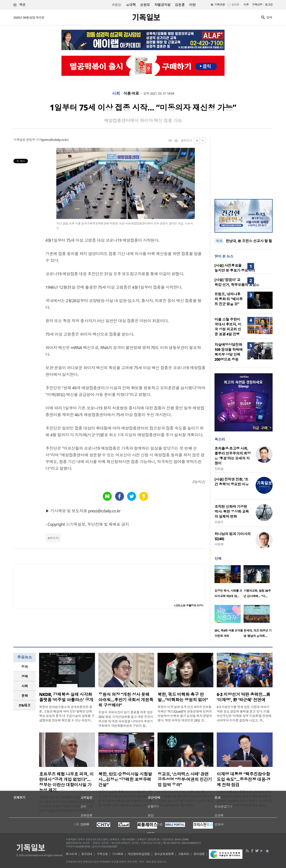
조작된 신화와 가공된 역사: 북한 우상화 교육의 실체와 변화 (232, 511)
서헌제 (219, 544)
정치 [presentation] (25, 667)
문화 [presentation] (25, 696)
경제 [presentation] (25, 676)
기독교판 (220, 5)
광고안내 (87, 854)
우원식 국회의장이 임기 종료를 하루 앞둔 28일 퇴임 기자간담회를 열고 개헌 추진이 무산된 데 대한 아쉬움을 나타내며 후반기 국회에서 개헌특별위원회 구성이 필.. (126, 719)
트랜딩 (116, 5)
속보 (219, 241)
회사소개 (71, 854)
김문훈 (180, 5)
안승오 (219, 522)
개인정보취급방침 (139, 854)
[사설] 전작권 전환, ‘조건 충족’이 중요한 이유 (232, 482)
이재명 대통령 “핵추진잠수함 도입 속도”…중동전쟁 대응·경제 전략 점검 (244, 779)
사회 (116, 93)
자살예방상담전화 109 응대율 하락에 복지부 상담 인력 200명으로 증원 (229, 352)
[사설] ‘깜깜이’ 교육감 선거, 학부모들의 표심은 (237, 282)
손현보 (145, 5)
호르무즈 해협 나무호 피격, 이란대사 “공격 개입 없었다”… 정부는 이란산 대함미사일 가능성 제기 (66, 782)
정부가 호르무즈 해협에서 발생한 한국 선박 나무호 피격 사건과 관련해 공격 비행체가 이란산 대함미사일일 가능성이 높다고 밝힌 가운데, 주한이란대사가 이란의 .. (67, 804)
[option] (229, 583)
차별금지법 (162, 5)
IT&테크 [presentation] (25, 705)
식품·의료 (131, 93)
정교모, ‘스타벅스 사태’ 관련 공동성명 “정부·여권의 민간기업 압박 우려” (185, 779)
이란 (192, 5)
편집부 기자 (34, 140)
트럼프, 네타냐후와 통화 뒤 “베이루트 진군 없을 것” (229, 299)
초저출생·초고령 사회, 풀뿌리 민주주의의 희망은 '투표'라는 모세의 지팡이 (233, 456)
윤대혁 (131, 5)
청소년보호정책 (164, 854)
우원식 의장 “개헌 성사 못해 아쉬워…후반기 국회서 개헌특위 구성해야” (126, 700)
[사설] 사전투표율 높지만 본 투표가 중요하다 (235, 268)
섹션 (19, 5)
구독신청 (257, 5)
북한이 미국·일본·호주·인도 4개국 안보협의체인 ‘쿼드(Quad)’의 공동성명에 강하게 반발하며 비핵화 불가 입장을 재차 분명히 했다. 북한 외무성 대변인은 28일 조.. (185, 714)
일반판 (235, 5)
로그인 (269, 5)
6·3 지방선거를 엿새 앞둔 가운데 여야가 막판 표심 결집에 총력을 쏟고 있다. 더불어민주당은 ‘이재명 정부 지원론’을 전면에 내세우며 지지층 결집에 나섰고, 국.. (244, 714)
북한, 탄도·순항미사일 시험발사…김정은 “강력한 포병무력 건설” (125, 779)
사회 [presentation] (25, 686)
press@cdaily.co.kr (55, 140)
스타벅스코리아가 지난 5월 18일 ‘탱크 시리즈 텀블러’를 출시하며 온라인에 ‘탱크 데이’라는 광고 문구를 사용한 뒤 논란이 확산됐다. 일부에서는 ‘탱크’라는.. (185, 799)
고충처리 (184, 854)
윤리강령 (199, 854)
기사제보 (118, 854)
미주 (246, 5)
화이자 (54, 538)
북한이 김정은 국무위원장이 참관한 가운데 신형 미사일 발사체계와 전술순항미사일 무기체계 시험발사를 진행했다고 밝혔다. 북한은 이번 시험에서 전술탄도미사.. (125, 799)
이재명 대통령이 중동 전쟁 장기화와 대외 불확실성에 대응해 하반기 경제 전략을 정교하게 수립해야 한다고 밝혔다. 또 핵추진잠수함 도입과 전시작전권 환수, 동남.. (244, 799)
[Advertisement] (244, 166)
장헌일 (219, 469)
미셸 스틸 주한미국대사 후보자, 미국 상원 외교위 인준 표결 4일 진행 (228, 327)
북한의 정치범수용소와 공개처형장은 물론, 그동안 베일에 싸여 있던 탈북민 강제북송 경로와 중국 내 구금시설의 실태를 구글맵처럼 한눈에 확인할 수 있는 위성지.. (67, 714)
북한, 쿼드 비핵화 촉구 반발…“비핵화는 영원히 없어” (183, 697)
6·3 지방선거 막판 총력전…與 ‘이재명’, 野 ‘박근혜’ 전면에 (243, 697)
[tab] (25, 667)
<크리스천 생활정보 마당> (189, 606)
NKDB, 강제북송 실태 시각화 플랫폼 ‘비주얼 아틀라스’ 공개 (66, 697)
